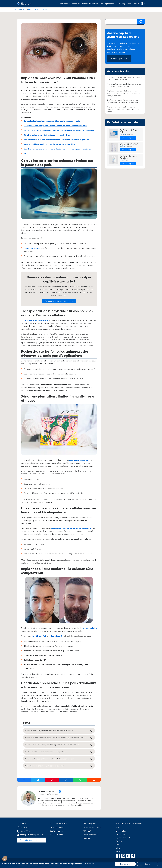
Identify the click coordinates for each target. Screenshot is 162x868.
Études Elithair (121, 831)
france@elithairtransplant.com (31, 835)
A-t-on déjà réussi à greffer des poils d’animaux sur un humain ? (49, 731)
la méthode (39, 636)
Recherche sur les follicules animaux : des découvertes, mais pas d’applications (59, 130)
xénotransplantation (78, 460)
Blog (123, 4)
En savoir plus (128, 138)
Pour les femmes (57, 834)
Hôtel (118, 851)
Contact (136, 4)
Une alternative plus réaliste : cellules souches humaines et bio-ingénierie (56, 139)
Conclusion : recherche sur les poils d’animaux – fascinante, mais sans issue (57, 149)
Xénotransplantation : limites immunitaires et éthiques (48, 135)
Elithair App (120, 834)
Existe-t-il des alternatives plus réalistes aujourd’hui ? (45, 766)
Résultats (86, 838)
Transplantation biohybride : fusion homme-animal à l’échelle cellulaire (55, 125)
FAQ (25, 153)
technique (57, 636)
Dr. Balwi (119, 841)
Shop (129, 4)
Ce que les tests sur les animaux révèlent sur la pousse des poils (52, 121)
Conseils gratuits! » (119, 58)
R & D (118, 827)
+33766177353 (25, 827)
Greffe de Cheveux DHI (92, 827)
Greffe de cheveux (57, 827)
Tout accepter (125, 864)
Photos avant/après (91, 834)
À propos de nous (112, 4)
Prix (101, 4)
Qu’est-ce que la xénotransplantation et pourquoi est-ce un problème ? (52, 745)
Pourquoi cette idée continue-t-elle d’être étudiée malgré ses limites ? (51, 759)
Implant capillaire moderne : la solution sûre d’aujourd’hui (49, 144)
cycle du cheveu (33, 248)
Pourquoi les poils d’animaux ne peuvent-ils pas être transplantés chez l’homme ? (55, 738)
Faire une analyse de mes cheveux (59, 301)
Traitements (64, 4)
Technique (75, 4)
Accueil (18, 9)
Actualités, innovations (38, 9)
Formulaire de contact (28, 840)
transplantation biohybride (36, 320)
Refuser (148, 864)
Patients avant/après (90, 4)
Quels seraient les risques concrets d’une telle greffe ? (45, 752)
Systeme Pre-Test (123, 838)
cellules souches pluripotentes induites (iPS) (71, 528)
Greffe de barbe (56, 831)
